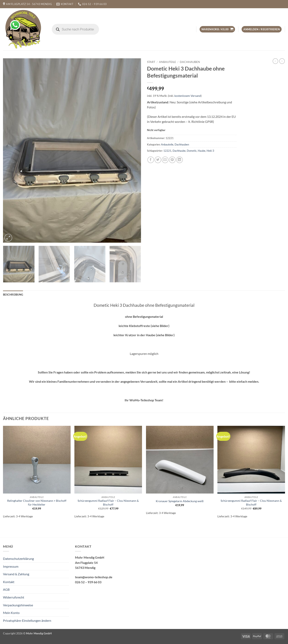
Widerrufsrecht (14, 597)
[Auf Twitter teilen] (158, 160)
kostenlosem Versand (188, 96)
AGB (6, 589)
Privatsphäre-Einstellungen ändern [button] (27, 620)
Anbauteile (167, 62)
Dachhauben (190, 62)
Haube (202, 151)
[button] (217, 29)
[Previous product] (282, 61)
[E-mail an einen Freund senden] (165, 160)
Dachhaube (179, 151)
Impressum (11, 566)
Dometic (192, 151)
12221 (167, 151)
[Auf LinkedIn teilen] (179, 160)
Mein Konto (11, 613)
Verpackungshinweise (18, 605)
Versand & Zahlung (16, 574)
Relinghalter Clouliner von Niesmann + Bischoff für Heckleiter (37, 503)
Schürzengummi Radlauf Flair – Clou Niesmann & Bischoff (108, 503)
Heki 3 (210, 151)
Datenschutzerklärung (18, 559)
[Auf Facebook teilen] (151, 160)
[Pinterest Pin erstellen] (172, 160)
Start (151, 62)
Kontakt (9, 582)
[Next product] (275, 61)
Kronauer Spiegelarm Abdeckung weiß (180, 501)
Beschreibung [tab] (13, 295)
